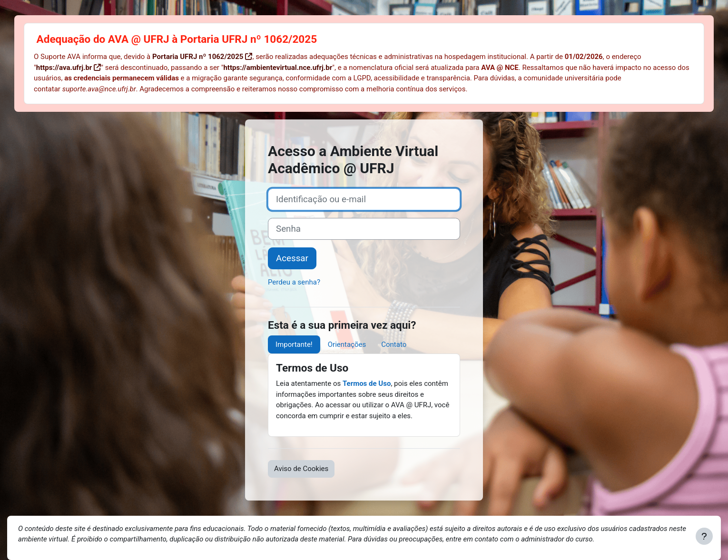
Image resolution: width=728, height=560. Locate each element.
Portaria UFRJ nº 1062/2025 (198, 57)
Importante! (294, 344)
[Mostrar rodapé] (704, 536)
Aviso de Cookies (301, 469)
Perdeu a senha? (294, 282)
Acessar (292, 258)
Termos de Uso (367, 383)
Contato (394, 344)
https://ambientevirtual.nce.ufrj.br (278, 68)
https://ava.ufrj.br (64, 68)
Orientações (347, 344)
